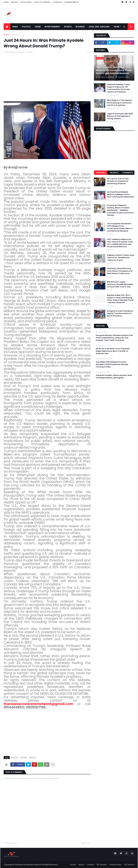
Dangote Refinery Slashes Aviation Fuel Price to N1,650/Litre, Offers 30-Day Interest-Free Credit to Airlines (114, 338)
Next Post (85, 843)
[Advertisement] (85, 14)
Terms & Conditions (42, 2)
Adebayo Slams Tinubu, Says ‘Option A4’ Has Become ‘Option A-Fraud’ (121, 258)
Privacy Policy (26, 2)
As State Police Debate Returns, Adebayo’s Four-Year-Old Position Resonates (120, 194)
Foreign (24, 758)
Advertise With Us (72, 2)
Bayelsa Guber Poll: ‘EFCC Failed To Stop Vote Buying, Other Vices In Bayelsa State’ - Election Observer (120, 299)
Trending (101, 173)
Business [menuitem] (80, 27)
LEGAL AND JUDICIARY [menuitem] (99, 27)
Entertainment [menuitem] (52, 27)
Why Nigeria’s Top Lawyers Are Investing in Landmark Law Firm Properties (119, 103)
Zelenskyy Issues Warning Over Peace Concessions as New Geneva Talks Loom (120, 271)
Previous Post (11, 843)
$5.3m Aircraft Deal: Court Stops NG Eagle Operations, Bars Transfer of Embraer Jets (113, 351)
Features (14, 35)
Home (6, 2)
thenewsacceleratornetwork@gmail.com (38, 704)
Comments (128, 173)
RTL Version (102, 865)
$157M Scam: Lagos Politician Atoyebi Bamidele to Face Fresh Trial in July (120, 284)
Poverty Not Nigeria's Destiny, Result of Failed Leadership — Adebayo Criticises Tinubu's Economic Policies (120, 210)
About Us (15, 2)
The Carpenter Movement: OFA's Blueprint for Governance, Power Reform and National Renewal (114, 70)
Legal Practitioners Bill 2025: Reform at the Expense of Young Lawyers (120, 116)
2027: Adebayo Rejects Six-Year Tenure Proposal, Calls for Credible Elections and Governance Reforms (120, 243)
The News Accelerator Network (28, 865)
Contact (90, 865)
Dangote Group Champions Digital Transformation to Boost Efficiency (120, 313)
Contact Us (57, 2)
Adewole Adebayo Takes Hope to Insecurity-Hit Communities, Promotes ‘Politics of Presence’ (118, 88)
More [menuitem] (117, 27)
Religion (33, 758)
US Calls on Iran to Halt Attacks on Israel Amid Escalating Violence (118, 181)
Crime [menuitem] (38, 27)
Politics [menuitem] (26, 27)
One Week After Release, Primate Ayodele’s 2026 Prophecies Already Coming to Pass (112, 364)
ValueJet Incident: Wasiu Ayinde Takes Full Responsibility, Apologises (114, 377)
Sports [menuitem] (68, 27)
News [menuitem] (15, 27)
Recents (114, 173)
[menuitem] (7, 27)
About (81, 865)
